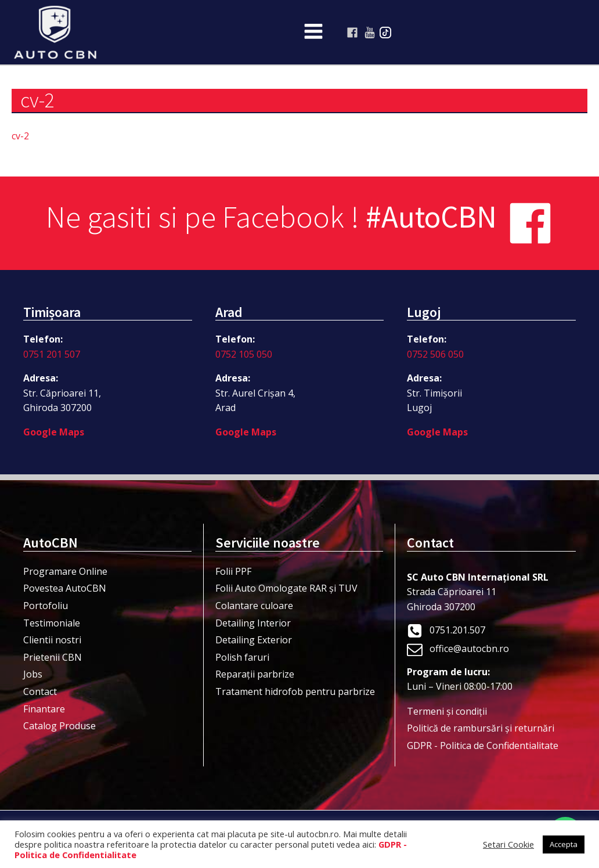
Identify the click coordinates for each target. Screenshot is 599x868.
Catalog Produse (59, 726)
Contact (40, 691)
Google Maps (54, 432)
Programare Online (65, 571)
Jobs (33, 674)
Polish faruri (242, 657)
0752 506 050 (435, 354)
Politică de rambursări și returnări (481, 728)
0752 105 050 (244, 354)
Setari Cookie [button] (508, 844)
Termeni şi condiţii (447, 711)
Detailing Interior (253, 623)
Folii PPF (233, 571)
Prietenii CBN (53, 657)
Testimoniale (52, 623)
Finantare (44, 709)
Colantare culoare (254, 606)
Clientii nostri (52, 640)
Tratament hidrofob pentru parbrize (295, 691)
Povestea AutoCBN (65, 588)
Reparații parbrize (255, 674)
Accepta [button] (564, 844)
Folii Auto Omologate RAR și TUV (286, 588)
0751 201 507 (52, 354)
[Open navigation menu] (313, 33)
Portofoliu (46, 606)
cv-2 (20, 136)
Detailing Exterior (254, 640)
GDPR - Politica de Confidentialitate (483, 745)
